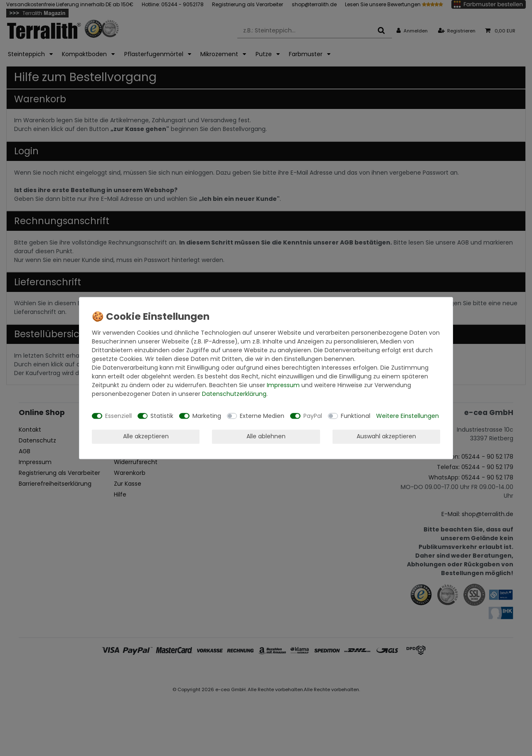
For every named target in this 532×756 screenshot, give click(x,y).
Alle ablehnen (266, 436)
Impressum (283, 385)
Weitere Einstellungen (408, 416)
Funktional (356, 416)
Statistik (162, 416)
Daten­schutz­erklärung (234, 394)
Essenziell (118, 416)
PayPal (313, 416)
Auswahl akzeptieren (386, 436)
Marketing (207, 416)
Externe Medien (262, 416)
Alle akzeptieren (146, 436)
